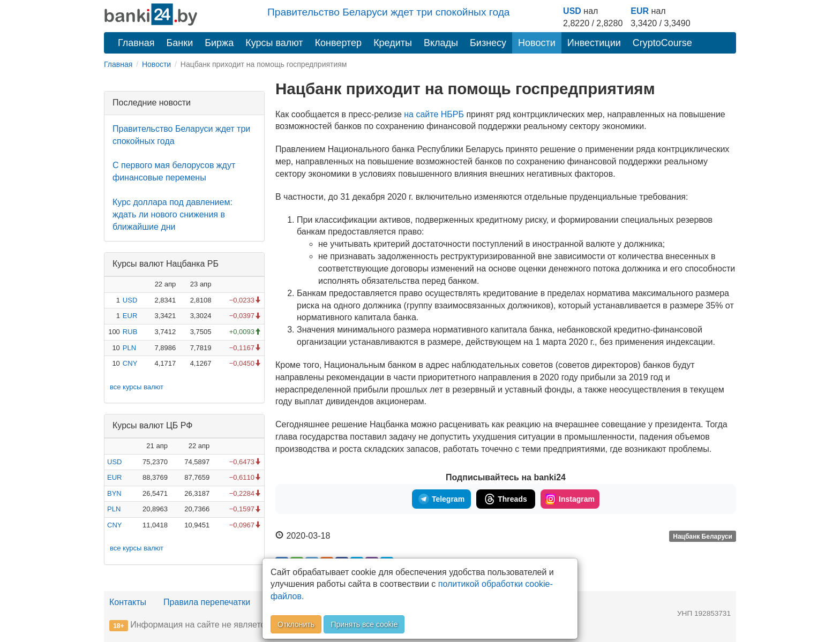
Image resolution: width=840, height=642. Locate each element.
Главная (136, 43)
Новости (537, 43)
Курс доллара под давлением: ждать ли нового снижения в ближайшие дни (172, 214)
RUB (130, 332)
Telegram (441, 499)
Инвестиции (594, 43)
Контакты (128, 602)
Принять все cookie (364, 624)
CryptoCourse (662, 43)
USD (572, 11)
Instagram (570, 499)
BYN (114, 493)
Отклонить (296, 624)
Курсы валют (274, 43)
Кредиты (393, 43)
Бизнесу (488, 43)
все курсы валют (137, 387)
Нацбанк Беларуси (703, 537)
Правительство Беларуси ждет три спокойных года (389, 12)
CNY (130, 363)
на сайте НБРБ (434, 114)
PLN (129, 348)
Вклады (441, 43)
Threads (505, 499)
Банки (180, 43)
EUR (640, 11)
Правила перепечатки (207, 602)
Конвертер (339, 43)
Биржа (219, 43)
